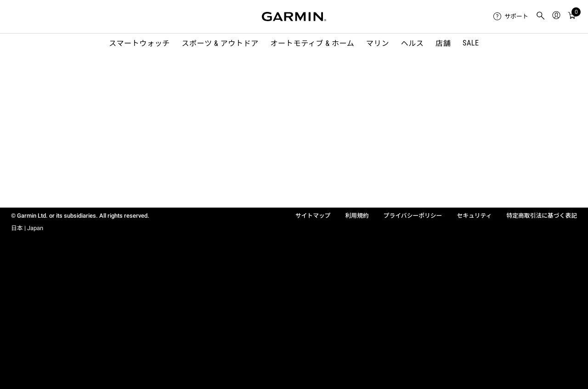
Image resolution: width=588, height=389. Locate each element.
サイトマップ (313, 216)
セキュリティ (474, 216)
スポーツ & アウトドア (220, 43)
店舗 (443, 43)
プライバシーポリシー (413, 216)
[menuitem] (511, 17)
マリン (378, 43)
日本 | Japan (27, 228)
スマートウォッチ (139, 43)
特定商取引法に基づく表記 (542, 216)
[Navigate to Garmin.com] (294, 17)
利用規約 (357, 216)
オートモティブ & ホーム (313, 43)
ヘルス (413, 43)
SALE (471, 43)
